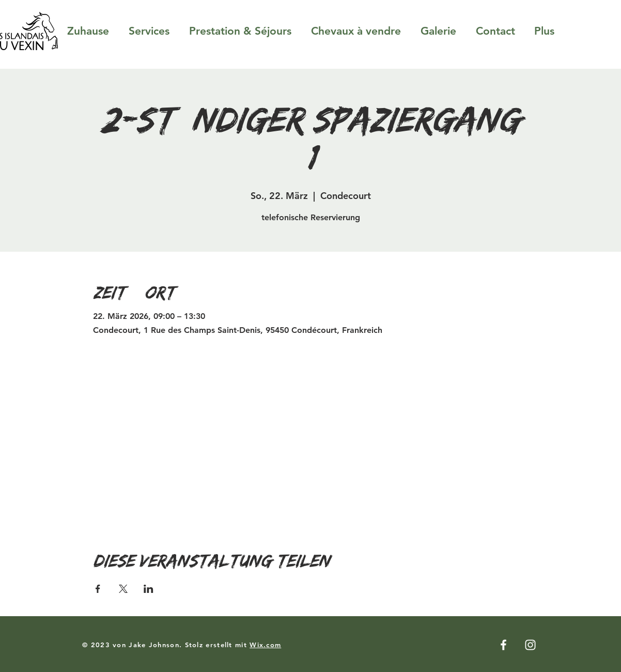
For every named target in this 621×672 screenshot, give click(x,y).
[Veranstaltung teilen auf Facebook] (98, 589)
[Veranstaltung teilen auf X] (123, 589)
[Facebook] (503, 645)
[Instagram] (530, 645)
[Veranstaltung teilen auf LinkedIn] (149, 589)
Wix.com (265, 645)
